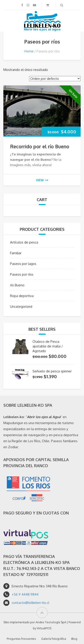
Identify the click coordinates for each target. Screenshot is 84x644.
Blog (74, 639)
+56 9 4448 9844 (25, 594)
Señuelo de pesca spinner (52, 371)
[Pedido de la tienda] (55, 79)
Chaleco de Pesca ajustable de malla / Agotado (48, 346)
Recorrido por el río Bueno (40, 146)
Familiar (16, 253)
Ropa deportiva (22, 296)
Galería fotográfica (54, 639)
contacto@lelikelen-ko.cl (30, 603)
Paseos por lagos (23, 264)
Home (29, 51)
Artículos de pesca (24, 242)
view (42, 180)
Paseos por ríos (22, 274)
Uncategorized (21, 307)
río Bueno (17, 285)
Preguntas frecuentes (21, 639)
